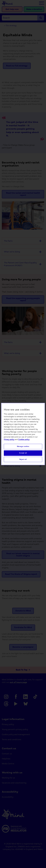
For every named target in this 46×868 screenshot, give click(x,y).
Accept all (23, 453)
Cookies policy (24, 439)
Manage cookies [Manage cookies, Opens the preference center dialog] (23, 446)
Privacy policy (9, 439)
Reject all (23, 459)
